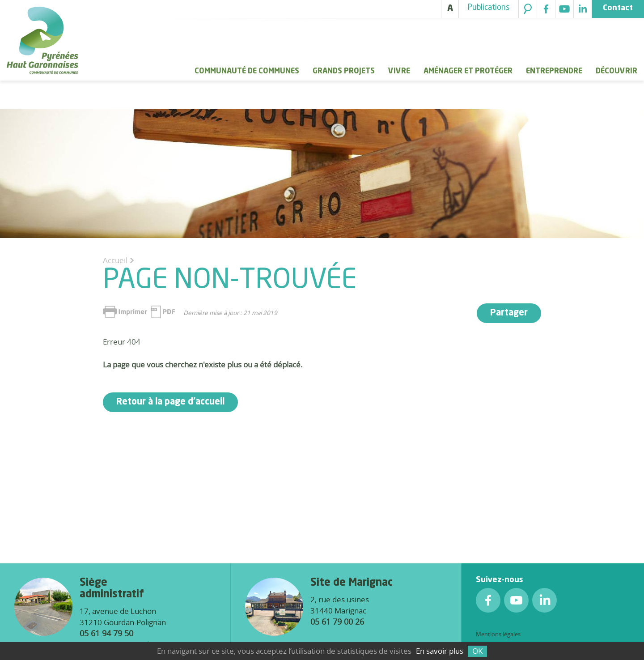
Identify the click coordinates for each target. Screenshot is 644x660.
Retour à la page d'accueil (170, 402)
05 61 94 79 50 (106, 633)
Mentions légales (498, 634)
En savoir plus (440, 651)
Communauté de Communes (247, 71)
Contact (618, 8)
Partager (509, 313)
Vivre (399, 71)
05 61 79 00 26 (337, 622)
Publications (489, 8)
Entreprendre (554, 71)
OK (477, 651)
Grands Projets (344, 71)
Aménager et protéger (468, 71)
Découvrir (616, 71)
